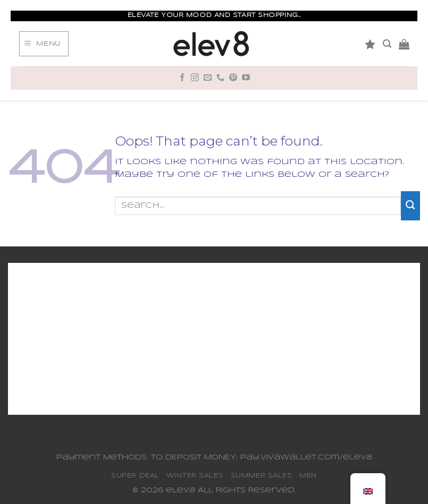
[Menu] (44, 44)
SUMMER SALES (262, 476)
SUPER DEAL (135, 476)
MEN (308, 476)
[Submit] (410, 206)
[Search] (387, 44)
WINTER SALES (195, 476)
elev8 (181, 490)
